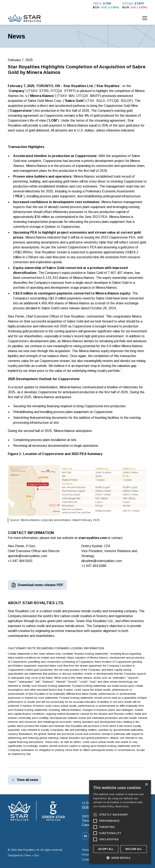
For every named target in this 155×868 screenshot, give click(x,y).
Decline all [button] (134, 849)
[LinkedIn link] (85, 836)
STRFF (139, 3)
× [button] (146, 785)
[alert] (120, 822)
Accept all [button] (106, 849)
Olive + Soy (32, 855)
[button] (145, 18)
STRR (107, 3)
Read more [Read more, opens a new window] (122, 806)
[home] (24, 18)
